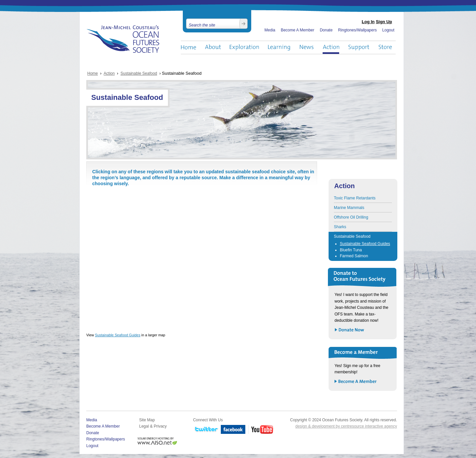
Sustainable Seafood (139, 73)
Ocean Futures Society (123, 39)
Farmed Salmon (354, 256)
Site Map (147, 420)
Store (386, 47)
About (213, 47)
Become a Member (356, 382)
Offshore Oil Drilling (351, 217)
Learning (279, 47)
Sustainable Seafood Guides (118, 335)
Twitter (206, 430)
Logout (388, 30)
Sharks (340, 227)
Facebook (233, 430)
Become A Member (297, 30)
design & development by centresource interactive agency (346, 426)
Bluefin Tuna (351, 250)
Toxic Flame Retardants (355, 198)
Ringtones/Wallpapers (357, 30)
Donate (326, 30)
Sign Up (384, 22)
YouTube (261, 430)
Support (359, 47)
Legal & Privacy (153, 426)
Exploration (244, 47)
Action (331, 47)
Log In (368, 22)
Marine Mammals (349, 208)
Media (270, 30)
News (307, 47)
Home (188, 47)
